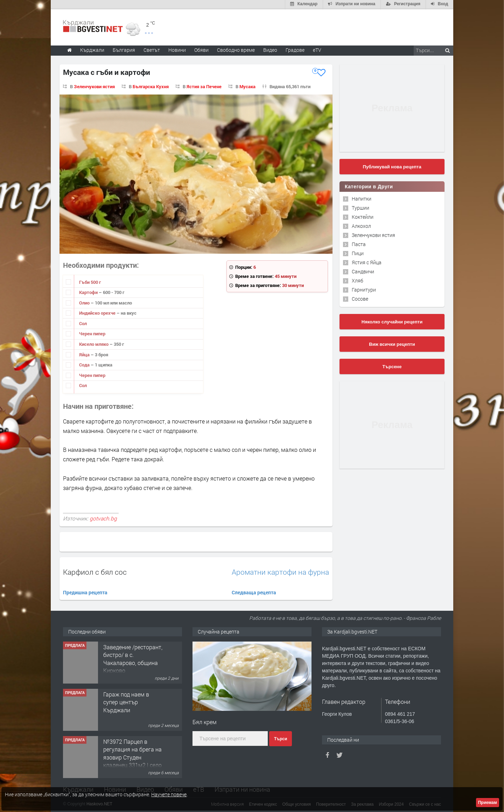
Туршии (360, 207)
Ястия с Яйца (367, 262)
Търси (281, 738)
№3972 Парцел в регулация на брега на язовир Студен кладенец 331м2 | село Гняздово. (132, 757)
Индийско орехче (98, 312)
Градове (295, 49)
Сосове (360, 298)
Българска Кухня (151, 86)
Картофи (89, 292)
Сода (85, 364)
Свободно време (236, 49)
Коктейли (363, 216)
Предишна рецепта (85, 592)
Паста (359, 243)
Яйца (85, 354)
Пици (358, 253)
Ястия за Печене (204, 86)
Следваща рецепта (254, 592)
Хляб (358, 280)
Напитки (362, 198)
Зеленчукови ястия (94, 86)
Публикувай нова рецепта (392, 166)
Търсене (392, 366)
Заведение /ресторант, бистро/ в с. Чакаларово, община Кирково (133, 658)
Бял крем (205, 721)
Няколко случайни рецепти (392, 321)
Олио (85, 302)
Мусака (247, 86)
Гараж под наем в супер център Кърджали (126, 701)
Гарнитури (364, 289)
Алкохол (361, 225)
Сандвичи (363, 271)
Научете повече (169, 794)
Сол (83, 323)
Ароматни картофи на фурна (280, 571)
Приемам (488, 803)
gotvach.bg (103, 518)
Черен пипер (92, 333)
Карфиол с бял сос (95, 571)
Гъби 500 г (90, 281)
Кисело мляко (94, 343)
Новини (177, 49)
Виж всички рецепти (392, 344)
